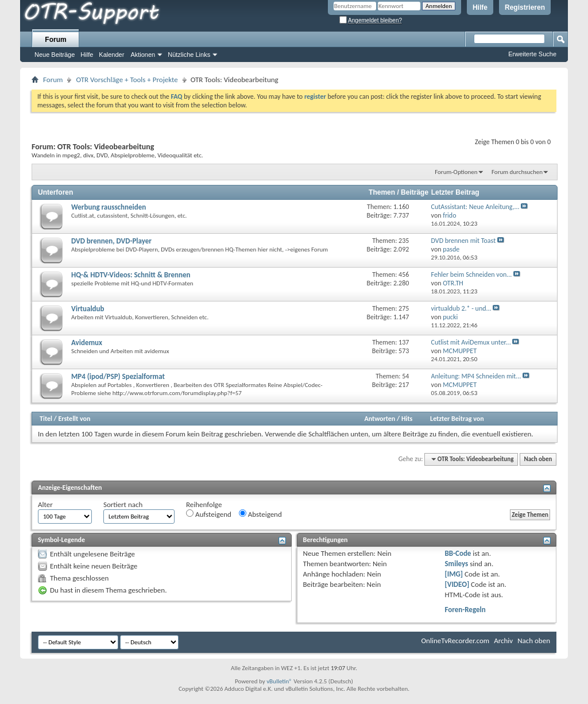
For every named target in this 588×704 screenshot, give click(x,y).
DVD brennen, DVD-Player (111, 241)
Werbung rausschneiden (109, 207)
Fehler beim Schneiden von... (472, 274)
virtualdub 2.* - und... (461, 308)
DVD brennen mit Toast (464, 241)
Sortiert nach (123, 504)
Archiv (503, 641)
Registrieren (525, 7)
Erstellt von (74, 419)
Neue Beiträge (55, 55)
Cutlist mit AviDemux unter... (471, 342)
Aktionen (143, 55)
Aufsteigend (209, 514)
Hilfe (480, 7)
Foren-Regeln (465, 610)
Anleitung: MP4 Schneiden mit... (476, 376)
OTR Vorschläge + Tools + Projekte (127, 80)
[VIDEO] (457, 584)
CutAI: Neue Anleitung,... (475, 207)
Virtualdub (88, 309)
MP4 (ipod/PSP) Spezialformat (118, 376)
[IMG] (454, 574)
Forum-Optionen (456, 172)
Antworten (380, 419)
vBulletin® (279, 681)
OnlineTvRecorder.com (456, 641)
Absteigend (260, 514)
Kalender (111, 55)
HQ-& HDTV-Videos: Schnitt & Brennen (131, 275)
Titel (46, 419)
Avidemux (87, 343)
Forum (55, 40)
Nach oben (538, 459)
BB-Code (458, 553)
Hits (407, 419)
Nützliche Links (189, 55)
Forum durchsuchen (517, 172)
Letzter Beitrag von (457, 419)
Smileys (456, 564)
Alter (45, 504)
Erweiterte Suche (532, 54)
